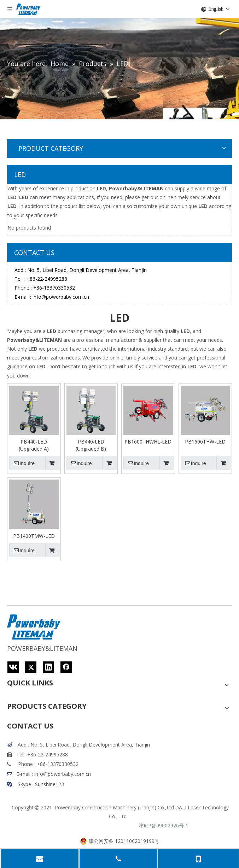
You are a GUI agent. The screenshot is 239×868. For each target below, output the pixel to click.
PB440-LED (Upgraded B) (91, 445)
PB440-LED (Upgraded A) (34, 445)
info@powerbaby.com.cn (61, 297)
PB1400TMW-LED (34, 536)
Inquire (22, 463)
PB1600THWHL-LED (148, 442)
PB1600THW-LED (205, 442)
